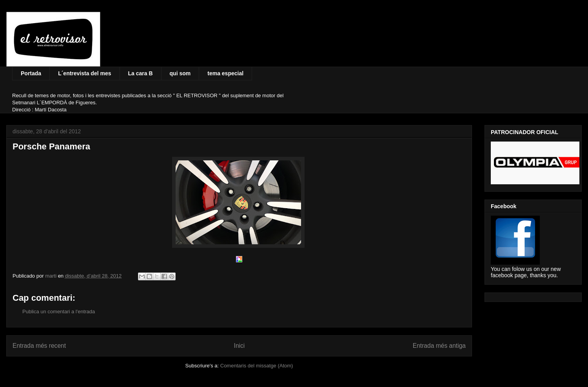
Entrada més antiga (439, 346)
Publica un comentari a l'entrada (59, 312)
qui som (180, 73)
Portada (31, 73)
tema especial (225, 73)
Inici (240, 346)
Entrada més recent (39, 346)
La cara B (141, 73)
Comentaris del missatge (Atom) (257, 366)
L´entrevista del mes (84, 73)
